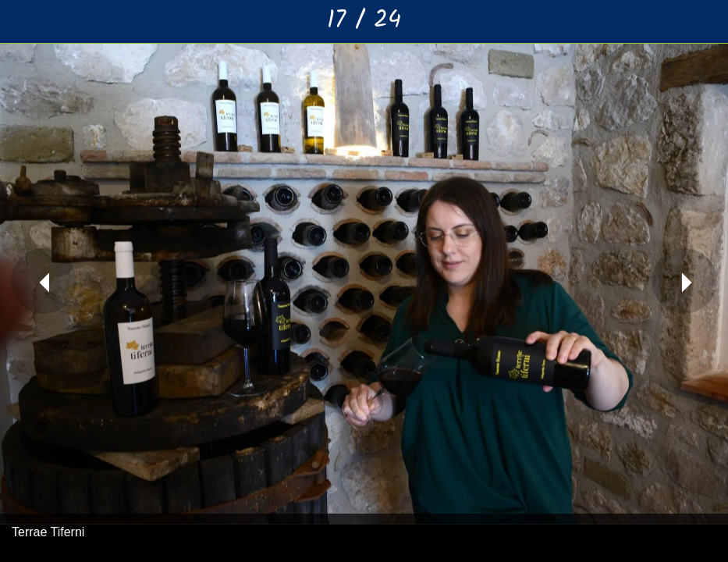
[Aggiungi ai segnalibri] (706, 22)
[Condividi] (666, 22)
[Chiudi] (22, 22)
